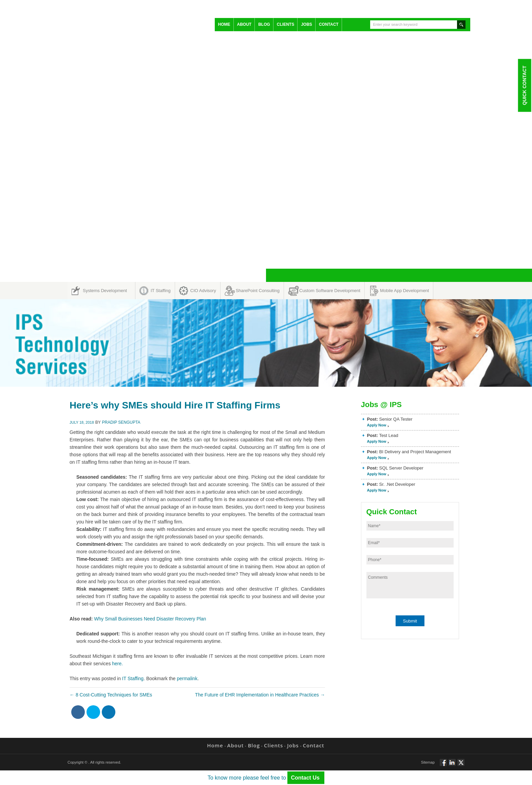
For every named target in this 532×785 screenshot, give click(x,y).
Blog (264, 24)
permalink (187, 678)
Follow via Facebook (443, 765)
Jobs (307, 24)
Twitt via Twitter (461, 765)
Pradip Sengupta (121, 422)
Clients (286, 24)
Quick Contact (524, 85)
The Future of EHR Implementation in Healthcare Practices (260, 695)
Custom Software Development (330, 291)
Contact (329, 24)
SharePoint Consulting (258, 291)
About (244, 24)
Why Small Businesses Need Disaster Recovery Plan (151, 619)
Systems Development (105, 291)
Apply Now (377, 425)
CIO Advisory (203, 291)
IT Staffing (161, 291)
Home (224, 24)
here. (117, 664)
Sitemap (428, 762)
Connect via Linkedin (452, 765)
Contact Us (306, 778)
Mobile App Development (405, 291)
